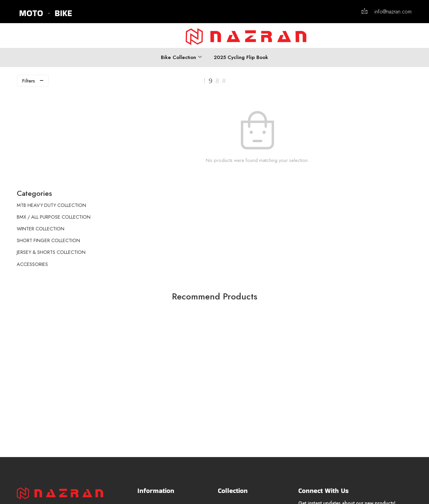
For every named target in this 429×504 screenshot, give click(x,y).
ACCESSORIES (32, 169)
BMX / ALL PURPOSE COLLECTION (54, 122)
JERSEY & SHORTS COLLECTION (51, 157)
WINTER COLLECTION (41, 134)
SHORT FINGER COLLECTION (48, 146)
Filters (28, 81)
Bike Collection (181, 57)
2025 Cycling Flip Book (241, 57)
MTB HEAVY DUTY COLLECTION (51, 110)
